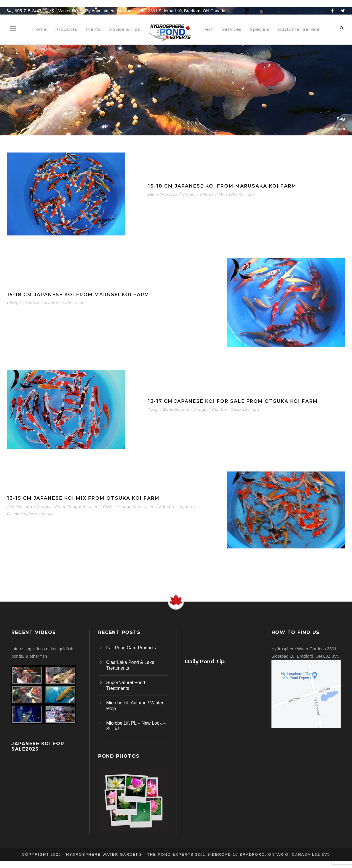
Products (66, 29)
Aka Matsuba (20, 507)
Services (232, 29)
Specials (260, 29)
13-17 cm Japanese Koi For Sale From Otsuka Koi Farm (233, 401)
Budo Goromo (176, 409)
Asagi (153, 409)
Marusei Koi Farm (42, 303)
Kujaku (185, 507)
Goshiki (110, 507)
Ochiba (219, 409)
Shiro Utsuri (74, 303)
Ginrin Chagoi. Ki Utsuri (77, 507)
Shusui (48, 514)
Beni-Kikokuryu (163, 194)
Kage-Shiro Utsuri (138, 507)
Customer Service (299, 29)
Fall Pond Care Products (131, 648)
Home (39, 29)
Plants (93, 29)
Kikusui (207, 194)
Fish (209, 29)
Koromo (166, 507)
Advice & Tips (125, 29)
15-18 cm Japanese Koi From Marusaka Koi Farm (222, 186)
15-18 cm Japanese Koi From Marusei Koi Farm (78, 295)
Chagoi (189, 194)
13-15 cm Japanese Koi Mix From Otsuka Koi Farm (83, 498)
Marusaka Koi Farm (237, 194)
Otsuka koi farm (246, 409)
